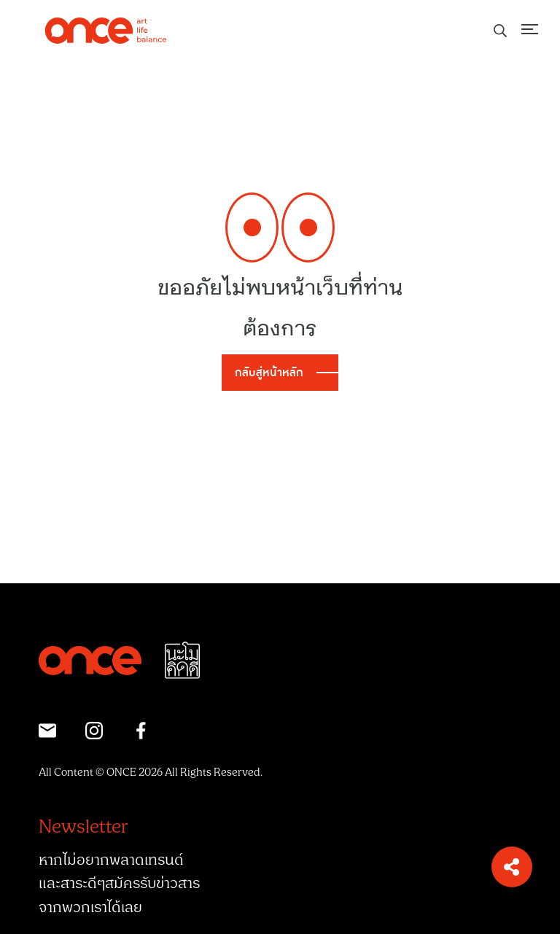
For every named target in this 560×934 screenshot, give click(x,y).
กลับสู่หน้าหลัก (269, 373)
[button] (512, 867)
